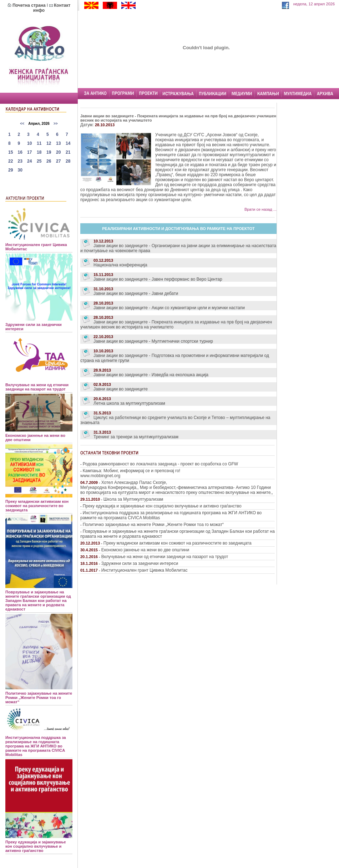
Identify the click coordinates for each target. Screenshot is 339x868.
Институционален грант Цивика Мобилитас (145, 570)
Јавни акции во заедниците (121, 389)
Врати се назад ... (260, 209)
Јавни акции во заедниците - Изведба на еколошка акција (151, 375)
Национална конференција (120, 265)
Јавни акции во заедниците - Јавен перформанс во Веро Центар (158, 279)
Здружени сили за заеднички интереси (140, 563)
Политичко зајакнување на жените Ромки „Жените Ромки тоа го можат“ (153, 525)
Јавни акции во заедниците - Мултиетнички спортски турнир (153, 341)
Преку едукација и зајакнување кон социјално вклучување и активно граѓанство (162, 506)
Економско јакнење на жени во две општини (145, 550)
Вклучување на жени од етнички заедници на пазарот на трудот (165, 557)
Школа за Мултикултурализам (133, 499)
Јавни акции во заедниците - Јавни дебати (136, 293)
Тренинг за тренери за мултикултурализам (136, 437)
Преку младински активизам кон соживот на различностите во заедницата (178, 543)
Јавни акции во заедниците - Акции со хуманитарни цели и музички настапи (169, 308)
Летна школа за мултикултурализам (129, 403)
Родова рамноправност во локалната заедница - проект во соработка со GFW (160, 464)
